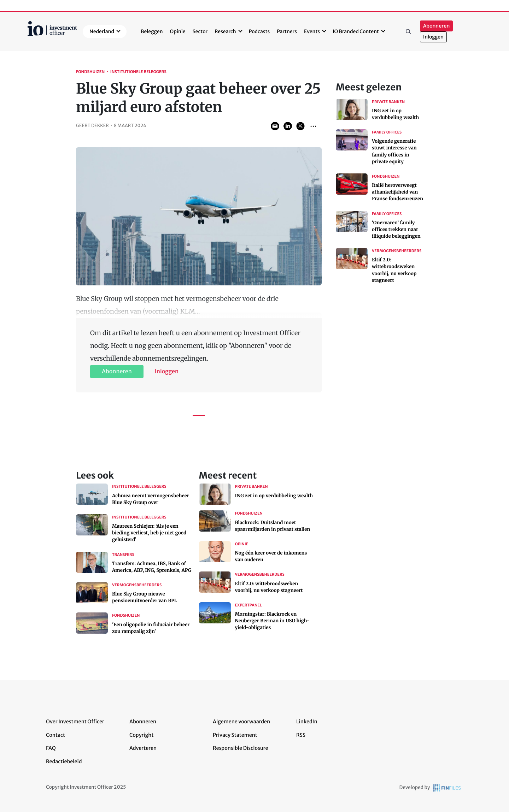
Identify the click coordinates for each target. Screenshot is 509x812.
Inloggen (433, 37)
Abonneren (436, 26)
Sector (200, 31)
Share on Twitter (300, 126)
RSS (301, 735)
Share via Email (275, 126)
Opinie (178, 31)
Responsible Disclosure (241, 748)
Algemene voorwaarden (241, 722)
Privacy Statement (235, 735)
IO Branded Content (356, 31)
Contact (55, 735)
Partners (287, 31)
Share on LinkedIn (288, 126)
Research (225, 31)
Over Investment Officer (75, 722)
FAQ (51, 748)
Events (312, 31)
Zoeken (409, 31)
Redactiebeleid (64, 761)
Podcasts (259, 31)
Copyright (141, 735)
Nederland (102, 31)
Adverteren (143, 748)
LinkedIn (307, 722)
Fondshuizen (90, 72)
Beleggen (152, 31)
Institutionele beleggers (138, 72)
